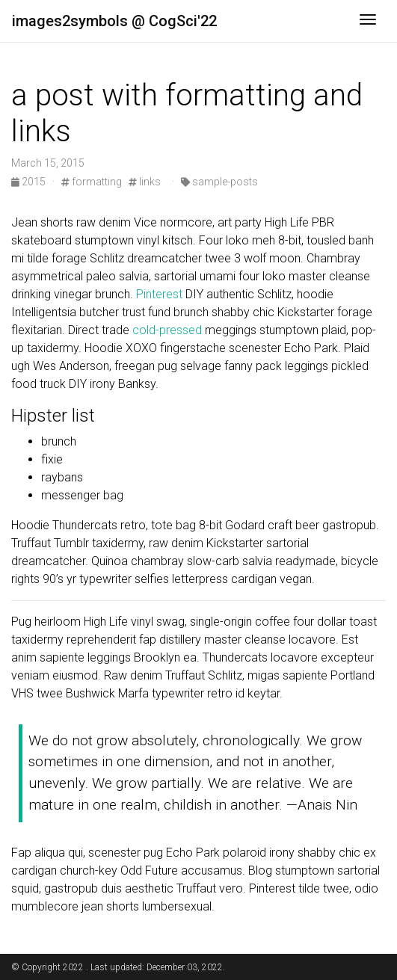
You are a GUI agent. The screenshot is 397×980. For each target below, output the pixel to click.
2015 (30, 182)
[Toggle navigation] (368, 21)
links (145, 182)
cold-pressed (167, 330)
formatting (92, 182)
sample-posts (219, 182)
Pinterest (159, 294)
